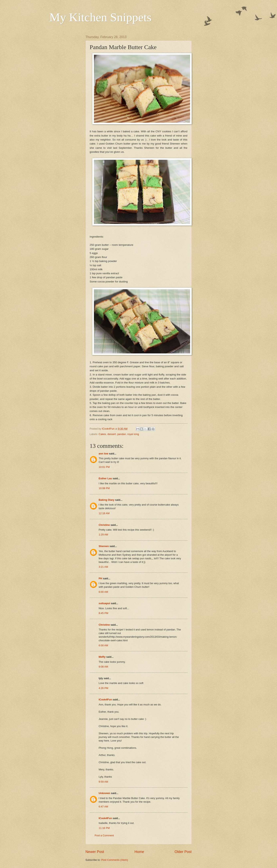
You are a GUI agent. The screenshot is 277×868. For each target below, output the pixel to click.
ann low (104, 454)
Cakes (102, 434)
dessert (112, 434)
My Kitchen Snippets (101, 17)
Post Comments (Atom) (115, 860)
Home (139, 852)
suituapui (104, 603)
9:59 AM (103, 782)
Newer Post (95, 852)
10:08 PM (104, 488)
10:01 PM (104, 467)
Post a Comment (104, 835)
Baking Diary (107, 500)
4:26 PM (104, 688)
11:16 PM (104, 828)
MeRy (102, 657)
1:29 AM (103, 535)
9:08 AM (103, 667)
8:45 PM (104, 613)
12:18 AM (104, 513)
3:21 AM (103, 567)
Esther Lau (105, 478)
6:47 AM (103, 807)
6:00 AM (103, 592)
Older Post (183, 852)
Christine (104, 525)
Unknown (105, 793)
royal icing (133, 434)
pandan (122, 434)
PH (101, 578)
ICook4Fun (105, 700)
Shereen (104, 546)
